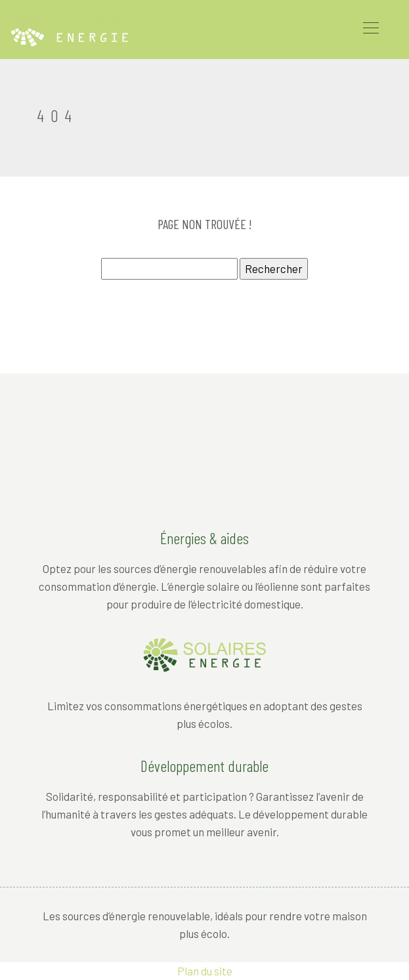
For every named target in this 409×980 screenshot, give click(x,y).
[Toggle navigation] (370, 30)
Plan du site (205, 971)
